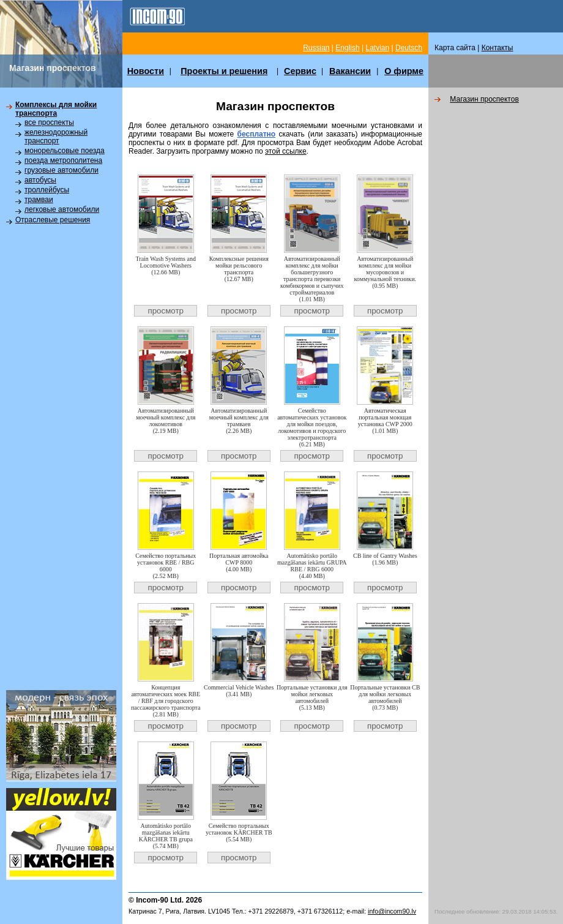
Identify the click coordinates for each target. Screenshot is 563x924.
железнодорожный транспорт (56, 137)
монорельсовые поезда (65, 151)
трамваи (39, 200)
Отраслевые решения (53, 220)
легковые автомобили (62, 209)
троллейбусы (47, 190)
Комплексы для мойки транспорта (56, 109)
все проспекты (49, 122)
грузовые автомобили (62, 170)
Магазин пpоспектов (484, 99)
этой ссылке (286, 151)
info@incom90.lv (392, 911)
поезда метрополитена (63, 160)
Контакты (498, 48)
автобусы (40, 180)
